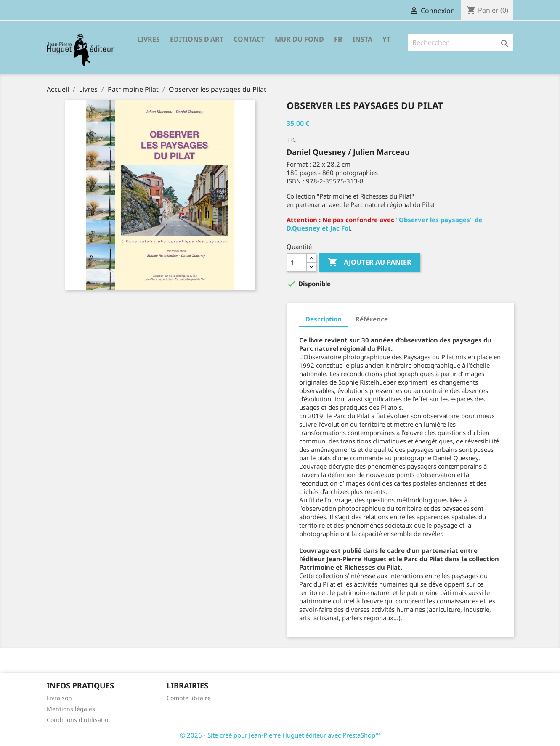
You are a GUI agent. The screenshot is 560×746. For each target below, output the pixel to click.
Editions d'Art (197, 39)
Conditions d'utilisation (79, 720)
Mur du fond (299, 39)
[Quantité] (297, 263)
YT (386, 39)
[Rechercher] (460, 42)
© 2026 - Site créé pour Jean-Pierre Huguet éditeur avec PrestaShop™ (280, 735)
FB (338, 39)
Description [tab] (324, 319)
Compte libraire (189, 698)
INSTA (362, 39)
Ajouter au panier (370, 263)
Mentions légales (71, 709)
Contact (249, 39)
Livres (149, 39)
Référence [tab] (372, 319)
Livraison (59, 698)
